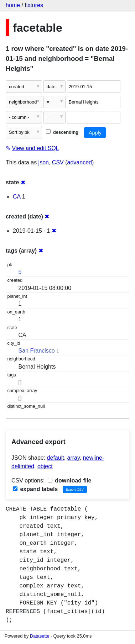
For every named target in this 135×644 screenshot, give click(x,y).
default (56, 458)
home (13, 5)
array (74, 458)
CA (17, 197)
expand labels (35, 489)
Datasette (40, 636)
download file (70, 481)
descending (62, 132)
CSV (58, 162)
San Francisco (37, 351)
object (45, 466)
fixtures (34, 5)
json (44, 162)
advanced (80, 162)
